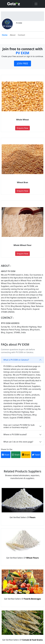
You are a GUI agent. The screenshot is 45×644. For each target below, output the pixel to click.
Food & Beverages (33, 599)
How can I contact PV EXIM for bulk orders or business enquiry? (19, 426)
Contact (21, 35)
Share (6, 455)
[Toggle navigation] (36, 4)
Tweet (36, 455)
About (13, 35)
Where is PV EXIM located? (15, 434)
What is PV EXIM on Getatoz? (16, 360)
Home (5, 35)
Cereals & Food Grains (32, 640)
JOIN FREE (22, 63)
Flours (32, 517)
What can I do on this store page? (18, 442)
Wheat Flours (32, 558)
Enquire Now (22, 128)
